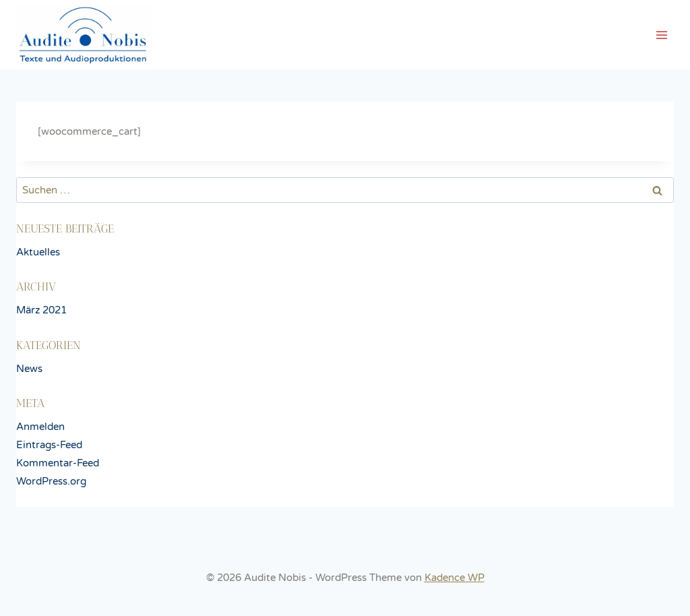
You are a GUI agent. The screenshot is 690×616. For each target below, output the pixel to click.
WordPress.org (51, 481)
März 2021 (41, 310)
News (29, 369)
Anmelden (40, 427)
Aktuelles (38, 252)
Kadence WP (454, 578)
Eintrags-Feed (49, 445)
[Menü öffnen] (661, 35)
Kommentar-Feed (58, 463)
